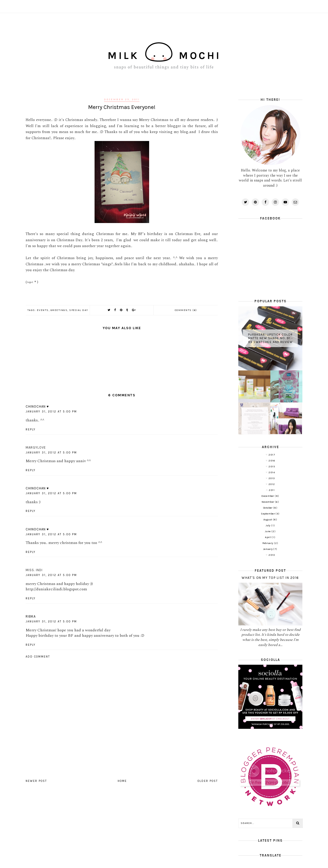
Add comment (38, 657)
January (268, 549)
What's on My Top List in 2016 (270, 578)
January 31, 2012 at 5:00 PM (51, 412)
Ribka (31, 616)
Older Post (208, 781)
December (268, 496)
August (268, 520)
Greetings (59, 310)
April (268, 537)
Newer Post (36, 781)
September (268, 514)
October (268, 508)
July (269, 526)
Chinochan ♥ (37, 406)
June (268, 531)
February (268, 543)
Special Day (79, 310)
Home (122, 781)
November (268, 502)
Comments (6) (186, 310)
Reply (31, 430)
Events (43, 310)
